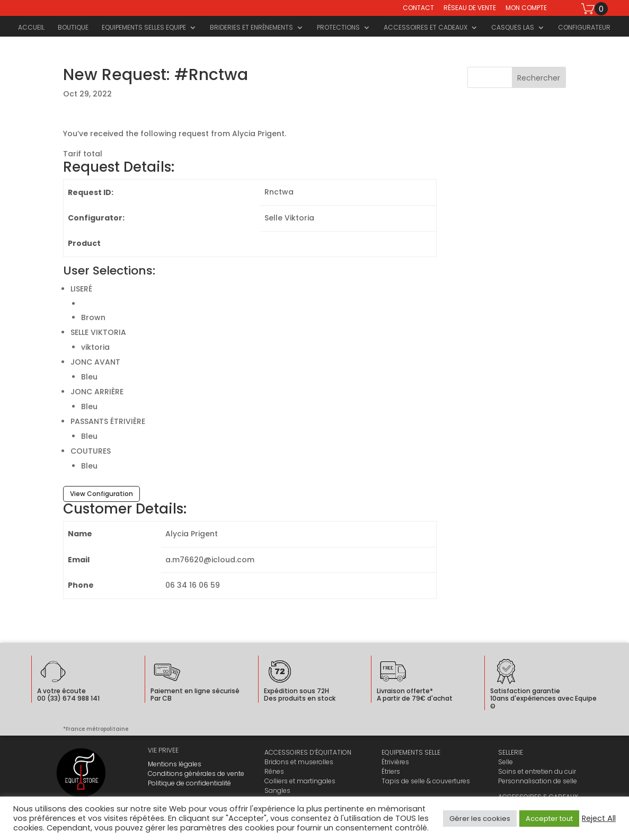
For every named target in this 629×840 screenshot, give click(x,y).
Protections (338, 28)
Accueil (31, 28)
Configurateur (584, 28)
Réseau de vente (470, 8)
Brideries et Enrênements (251, 28)
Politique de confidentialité (189, 783)
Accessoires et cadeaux (426, 28)
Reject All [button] (599, 818)
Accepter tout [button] (549, 819)
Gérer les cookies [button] (480, 819)
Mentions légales (175, 764)
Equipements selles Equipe (144, 28)
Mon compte (526, 8)
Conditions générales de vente (196, 773)
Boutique (73, 28)
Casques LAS (513, 28)
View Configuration (101, 494)
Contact (418, 8)
